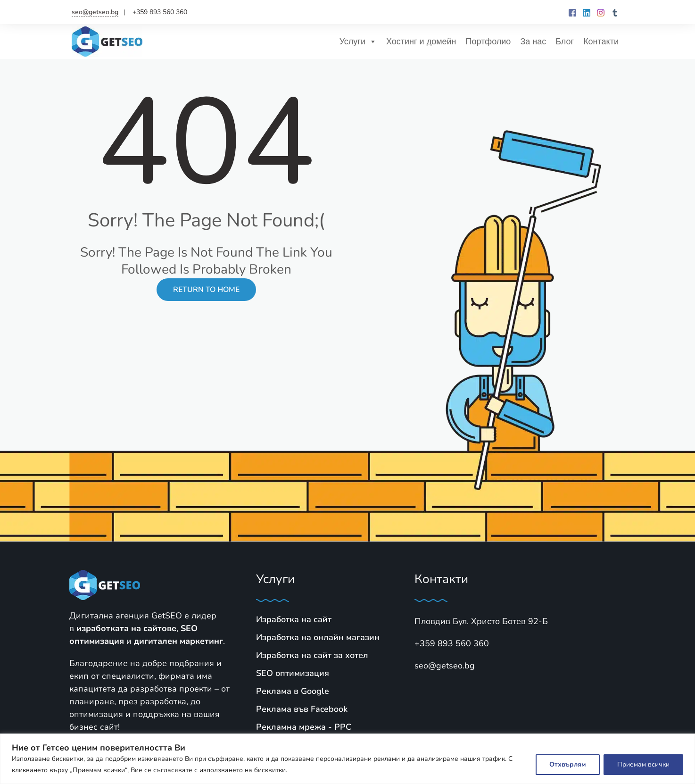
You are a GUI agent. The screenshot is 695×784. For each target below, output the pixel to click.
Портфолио (488, 42)
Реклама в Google (293, 691)
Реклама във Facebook (302, 709)
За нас (533, 42)
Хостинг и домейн (421, 42)
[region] (347, 759)
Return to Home (206, 290)
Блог (565, 42)
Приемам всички (643, 764)
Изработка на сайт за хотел (312, 655)
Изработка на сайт (294, 619)
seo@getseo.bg (95, 12)
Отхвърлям (568, 764)
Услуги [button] (358, 42)
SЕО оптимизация (293, 673)
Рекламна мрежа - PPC (304, 727)
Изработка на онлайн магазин (318, 637)
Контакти (601, 42)
